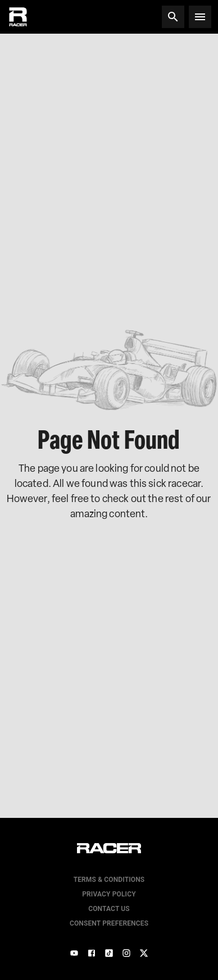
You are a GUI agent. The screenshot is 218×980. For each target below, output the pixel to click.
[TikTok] (109, 953)
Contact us (109, 909)
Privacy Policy (109, 894)
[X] (144, 953)
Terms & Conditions (109, 880)
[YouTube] (74, 953)
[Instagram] (126, 953)
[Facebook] (92, 953)
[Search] (173, 17)
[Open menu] (200, 17)
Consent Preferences (109, 923)
